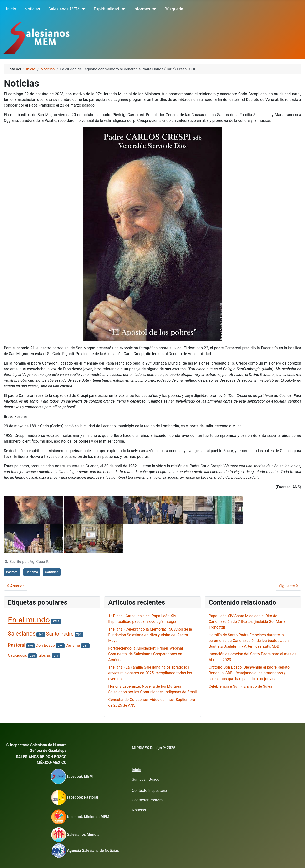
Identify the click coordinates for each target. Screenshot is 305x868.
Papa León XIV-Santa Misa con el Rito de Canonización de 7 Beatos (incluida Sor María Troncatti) (247, 622)
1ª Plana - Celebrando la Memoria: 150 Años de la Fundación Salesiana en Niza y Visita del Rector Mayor (150, 635)
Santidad (52, 572)
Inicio (11, 9)
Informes (142, 9)
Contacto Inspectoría (150, 791)
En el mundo (29, 620)
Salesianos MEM (64, 9)
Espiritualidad (107, 9)
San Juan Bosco (146, 779)
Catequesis (18, 655)
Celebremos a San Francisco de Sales (241, 686)
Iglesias (44, 655)
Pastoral (12, 572)
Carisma (32, 572)
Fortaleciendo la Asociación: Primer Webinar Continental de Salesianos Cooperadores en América (146, 654)
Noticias (32, 9)
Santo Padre (60, 634)
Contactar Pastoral (148, 800)
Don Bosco (45, 645)
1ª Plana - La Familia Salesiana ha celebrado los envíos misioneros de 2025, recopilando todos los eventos (150, 673)
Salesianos (22, 634)
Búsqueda (174, 9)
